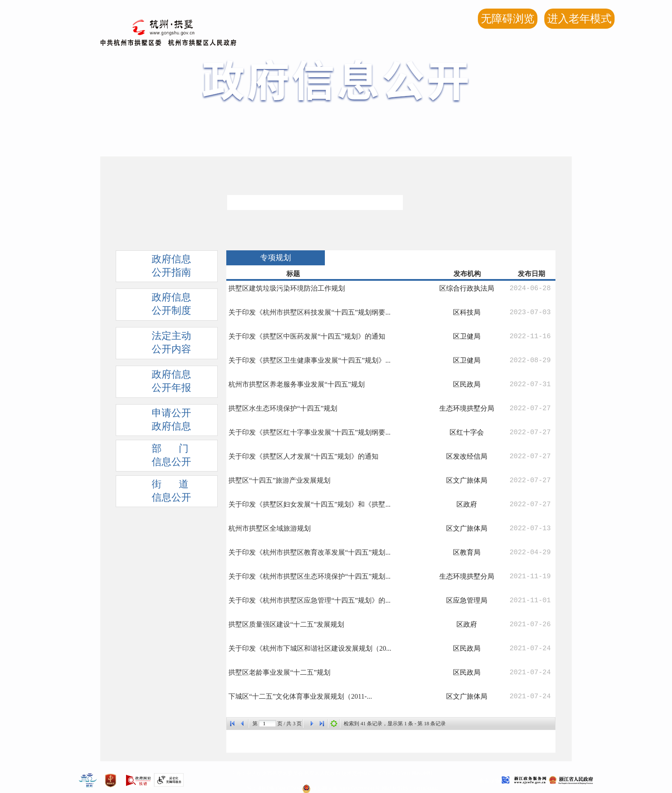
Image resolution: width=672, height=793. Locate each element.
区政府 (467, 504)
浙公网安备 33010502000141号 (341, 788)
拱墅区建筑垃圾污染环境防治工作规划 (287, 288)
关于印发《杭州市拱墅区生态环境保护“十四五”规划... (309, 576)
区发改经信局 (467, 456)
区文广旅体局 (467, 480)
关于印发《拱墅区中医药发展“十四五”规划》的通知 (307, 336)
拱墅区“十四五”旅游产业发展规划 (279, 480)
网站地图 (422, 773)
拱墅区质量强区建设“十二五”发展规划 (286, 624)
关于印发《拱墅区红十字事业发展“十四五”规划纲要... (309, 432)
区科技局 (467, 312)
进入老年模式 (579, 19)
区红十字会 (467, 432)
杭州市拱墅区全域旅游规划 (270, 528)
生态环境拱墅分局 (467, 408)
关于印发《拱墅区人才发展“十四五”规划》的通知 (303, 456)
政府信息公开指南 (158, 268)
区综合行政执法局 (467, 288)
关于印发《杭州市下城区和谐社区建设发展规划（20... (310, 648)
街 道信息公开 (158, 493)
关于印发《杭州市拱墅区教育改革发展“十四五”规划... (309, 552)
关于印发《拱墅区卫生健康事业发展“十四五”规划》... (309, 360)
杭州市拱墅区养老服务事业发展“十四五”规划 (297, 384)
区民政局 (467, 384)
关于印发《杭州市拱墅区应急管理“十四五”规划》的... (309, 600)
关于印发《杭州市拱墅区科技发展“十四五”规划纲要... (309, 312)
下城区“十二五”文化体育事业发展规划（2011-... (300, 696)
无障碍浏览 (508, 19)
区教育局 (467, 552)
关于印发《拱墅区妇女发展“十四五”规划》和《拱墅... (309, 504)
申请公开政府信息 (158, 422)
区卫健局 (467, 336)
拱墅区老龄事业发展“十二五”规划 (279, 672)
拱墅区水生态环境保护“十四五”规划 (283, 408)
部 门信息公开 (158, 457)
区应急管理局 (467, 600)
